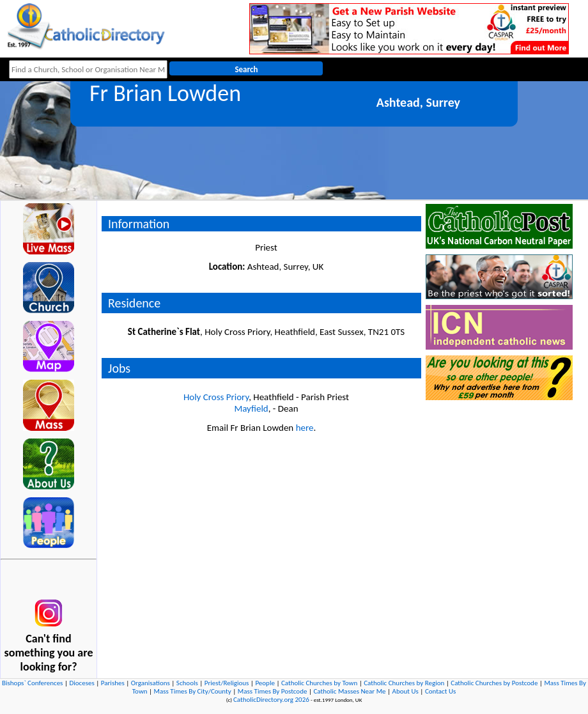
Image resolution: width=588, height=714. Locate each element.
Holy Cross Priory (216, 397)
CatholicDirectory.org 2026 (271, 700)
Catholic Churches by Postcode (494, 683)
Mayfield (251, 408)
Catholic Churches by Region (404, 683)
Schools (187, 683)
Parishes (113, 683)
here (305, 428)
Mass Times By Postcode (273, 691)
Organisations (151, 683)
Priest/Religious (227, 683)
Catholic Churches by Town (319, 683)
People (265, 683)
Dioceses (81, 683)
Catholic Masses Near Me (349, 691)
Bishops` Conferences (32, 683)
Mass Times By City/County (193, 691)
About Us (406, 691)
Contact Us (440, 691)
